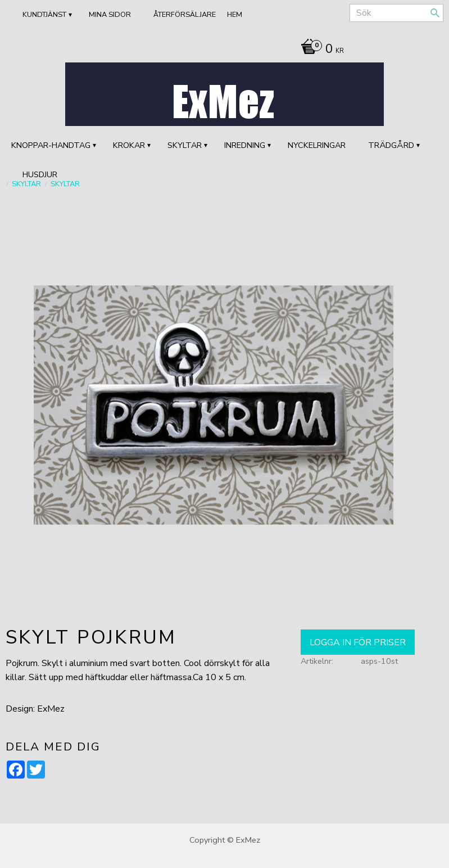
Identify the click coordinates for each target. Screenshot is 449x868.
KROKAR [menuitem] (129, 145)
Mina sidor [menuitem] (110, 15)
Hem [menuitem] (235, 15)
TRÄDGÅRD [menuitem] (391, 145)
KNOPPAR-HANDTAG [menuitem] (51, 145)
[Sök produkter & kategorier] (396, 13)
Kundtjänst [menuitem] (44, 15)
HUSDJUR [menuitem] (40, 174)
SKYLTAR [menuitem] (185, 145)
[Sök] (435, 13)
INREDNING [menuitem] (245, 145)
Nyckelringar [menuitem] (317, 145)
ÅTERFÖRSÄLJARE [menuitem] (185, 15)
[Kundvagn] (319, 50)
